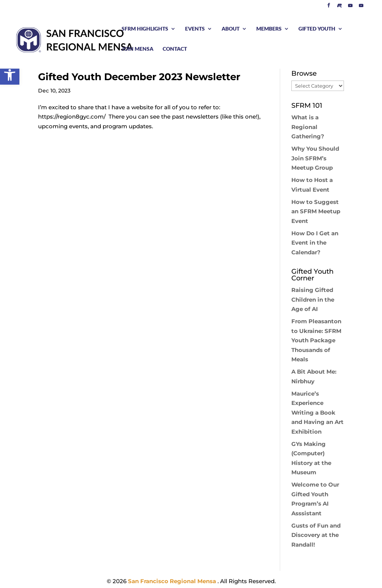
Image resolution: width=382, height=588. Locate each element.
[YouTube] (350, 7)
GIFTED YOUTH (317, 29)
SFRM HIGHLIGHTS (145, 29)
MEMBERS (269, 29)
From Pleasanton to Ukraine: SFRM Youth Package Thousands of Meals (316, 340)
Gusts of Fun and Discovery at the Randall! (316, 535)
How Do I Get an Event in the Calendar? (315, 243)
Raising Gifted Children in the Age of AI (313, 299)
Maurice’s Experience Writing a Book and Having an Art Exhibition (317, 413)
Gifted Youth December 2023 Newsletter (139, 77)
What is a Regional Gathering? (308, 127)
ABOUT (231, 29)
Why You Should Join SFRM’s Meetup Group (315, 158)
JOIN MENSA (137, 49)
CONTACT (175, 49)
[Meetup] (339, 7)
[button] (10, 75)
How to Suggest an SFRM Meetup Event (316, 211)
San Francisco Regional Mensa (173, 581)
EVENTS (195, 29)
